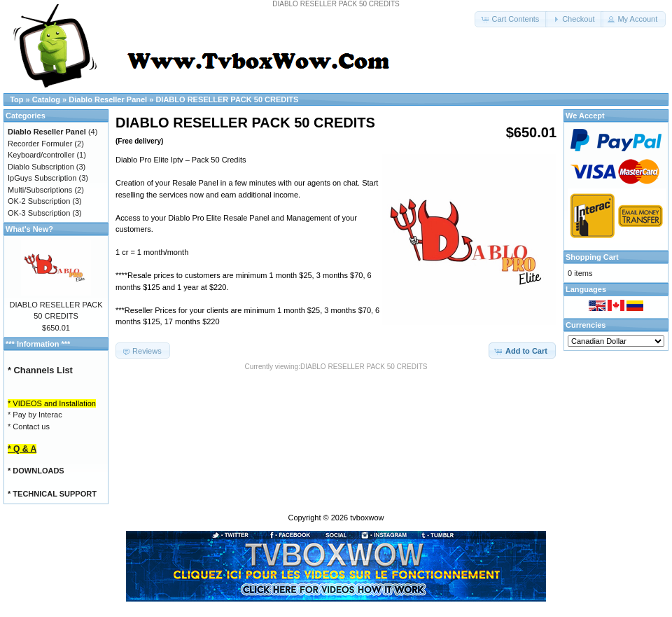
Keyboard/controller (41, 155)
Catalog (46, 99)
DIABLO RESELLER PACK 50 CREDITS (227, 99)
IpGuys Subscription (42, 178)
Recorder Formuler (40, 144)
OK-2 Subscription (39, 201)
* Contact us (29, 427)
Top (16, 99)
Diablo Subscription (41, 167)
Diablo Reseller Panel (108, 99)
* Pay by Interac (35, 415)
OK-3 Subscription (39, 213)
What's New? (29, 229)
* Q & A (22, 449)
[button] (511, 19)
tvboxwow (367, 518)
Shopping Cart (592, 257)
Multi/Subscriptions (40, 190)
